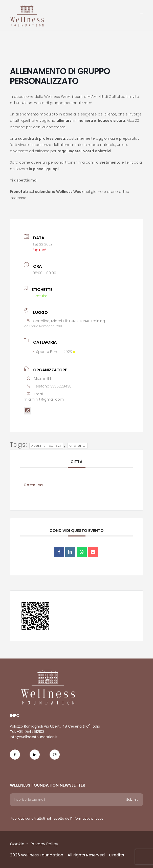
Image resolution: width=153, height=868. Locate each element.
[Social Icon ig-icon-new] (55, 758)
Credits (116, 855)
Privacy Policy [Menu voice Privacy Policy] (44, 844)
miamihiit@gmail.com (44, 399)
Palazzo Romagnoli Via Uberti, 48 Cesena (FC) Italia (55, 726)
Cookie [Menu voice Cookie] (17, 844)
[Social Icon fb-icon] (15, 758)
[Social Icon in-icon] (35, 758)
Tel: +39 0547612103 (27, 732)
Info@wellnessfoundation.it (34, 737)
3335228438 (61, 386)
